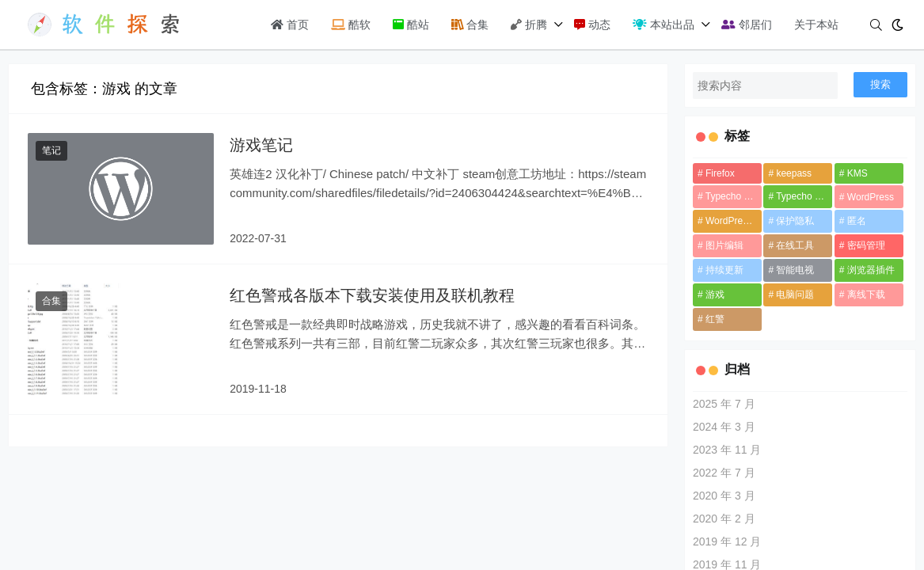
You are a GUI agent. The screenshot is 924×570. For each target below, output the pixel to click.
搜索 (880, 84)
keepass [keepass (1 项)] (794, 173)
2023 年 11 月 (727, 450)
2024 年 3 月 (724, 427)
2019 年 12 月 (727, 541)
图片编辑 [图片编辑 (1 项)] (724, 245)
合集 (470, 25)
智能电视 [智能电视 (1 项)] (795, 270)
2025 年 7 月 (724, 404)
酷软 (351, 25)
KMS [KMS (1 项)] (857, 173)
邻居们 (747, 25)
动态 (592, 25)
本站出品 (664, 25)
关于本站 (816, 25)
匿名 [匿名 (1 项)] (857, 221)
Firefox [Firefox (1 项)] (720, 173)
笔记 (51, 150)
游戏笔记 (261, 145)
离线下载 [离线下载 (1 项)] (866, 294)
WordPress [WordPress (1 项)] (871, 197)
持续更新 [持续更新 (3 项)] (724, 270)
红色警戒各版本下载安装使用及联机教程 (372, 295)
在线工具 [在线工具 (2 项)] (795, 245)
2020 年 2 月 (724, 519)
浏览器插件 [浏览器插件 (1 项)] (871, 270)
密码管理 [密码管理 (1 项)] (866, 245)
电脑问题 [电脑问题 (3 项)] (795, 294)
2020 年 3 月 (724, 496)
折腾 (529, 25)
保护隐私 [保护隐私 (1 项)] (795, 221)
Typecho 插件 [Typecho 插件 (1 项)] (804, 196)
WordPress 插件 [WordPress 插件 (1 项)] (734, 221)
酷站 (411, 25)
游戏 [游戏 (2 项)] (715, 294)
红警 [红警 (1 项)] (715, 319)
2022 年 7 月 (724, 473)
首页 (290, 25)
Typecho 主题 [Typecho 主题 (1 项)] (734, 196)
